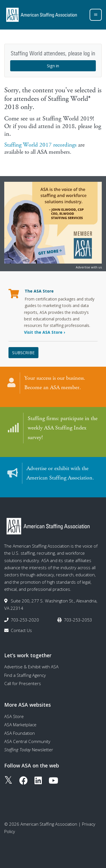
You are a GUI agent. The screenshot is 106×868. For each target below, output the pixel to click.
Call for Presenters (23, 683)
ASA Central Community (27, 741)
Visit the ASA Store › (45, 332)
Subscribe (23, 352)
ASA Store (14, 716)
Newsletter (29, 750)
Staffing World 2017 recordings (40, 145)
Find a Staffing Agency (25, 675)
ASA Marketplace (20, 725)
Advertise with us (89, 267)
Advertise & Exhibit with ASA (31, 667)
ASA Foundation (20, 733)
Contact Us (21, 630)
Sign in (53, 66)
